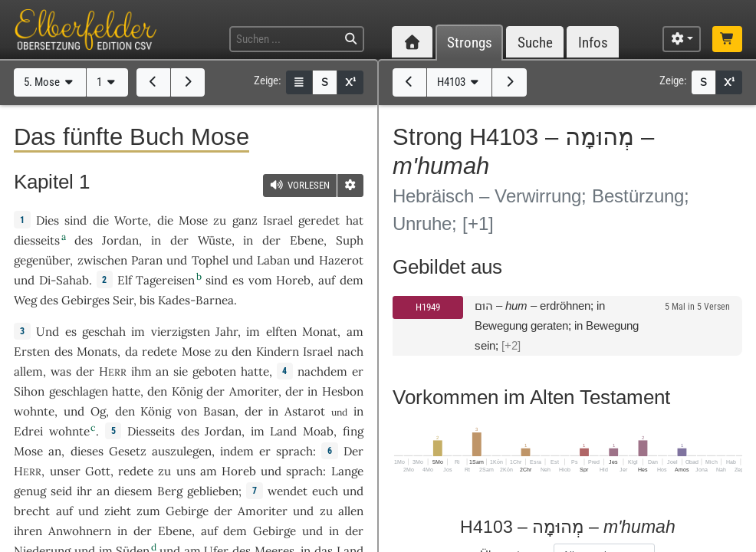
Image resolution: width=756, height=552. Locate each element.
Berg (170, 491)
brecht (32, 511)
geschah (104, 332)
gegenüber (42, 260)
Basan (219, 411)
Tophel (210, 260)
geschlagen (79, 391)
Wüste (215, 240)
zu (220, 220)
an (162, 371)
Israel (278, 220)
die (165, 220)
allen (351, 511)
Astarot (305, 411)
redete (159, 352)
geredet (319, 220)
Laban (273, 260)
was (61, 371)
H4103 (460, 82)
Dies (48, 220)
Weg (25, 300)
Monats (97, 352)
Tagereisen (165, 280)
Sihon (29, 391)
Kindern (278, 352)
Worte (131, 220)
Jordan (120, 240)
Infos (593, 43)
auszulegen (182, 451)
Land (283, 431)
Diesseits (151, 431)
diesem (133, 491)
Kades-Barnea (196, 300)
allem (28, 371)
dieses (87, 451)
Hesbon (343, 391)
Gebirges (85, 300)
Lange (347, 471)
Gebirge (187, 511)
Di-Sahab (64, 280)
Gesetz (128, 451)
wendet (288, 491)
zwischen (102, 260)
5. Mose (50, 82)
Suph (350, 240)
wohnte (34, 411)
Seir (123, 300)
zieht (118, 511)
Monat (320, 332)
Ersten (32, 352)
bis (147, 300)
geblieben (213, 491)
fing (353, 431)
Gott (98, 471)
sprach (294, 451)
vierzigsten (181, 332)
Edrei (28, 431)
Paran (147, 260)
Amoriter (254, 391)
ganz (245, 220)
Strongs (470, 43)
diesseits (37, 240)
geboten (214, 371)
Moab (318, 431)
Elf (125, 280)
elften (281, 332)
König (187, 391)
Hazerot (341, 260)
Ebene (307, 240)
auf (64, 511)
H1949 (428, 307)
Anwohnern (80, 531)
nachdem (322, 371)
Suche (535, 43)
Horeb (293, 280)
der (294, 391)
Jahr (227, 332)
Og (98, 411)
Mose (193, 220)
